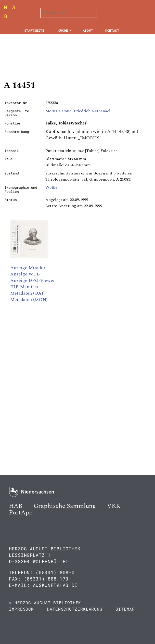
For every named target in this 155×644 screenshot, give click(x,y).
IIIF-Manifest (24, 287)
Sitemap (125, 609)
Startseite (34, 30)
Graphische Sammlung (65, 506)
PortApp (21, 513)
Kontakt (112, 30)
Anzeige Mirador (28, 268)
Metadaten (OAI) (27, 293)
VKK (114, 506)
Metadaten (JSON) (29, 300)
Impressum (21, 609)
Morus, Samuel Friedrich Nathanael (78, 111)
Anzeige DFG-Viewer (33, 280)
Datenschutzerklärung (75, 609)
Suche (63, 30)
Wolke (51, 187)
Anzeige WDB (25, 274)
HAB (16, 506)
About (88, 30)
